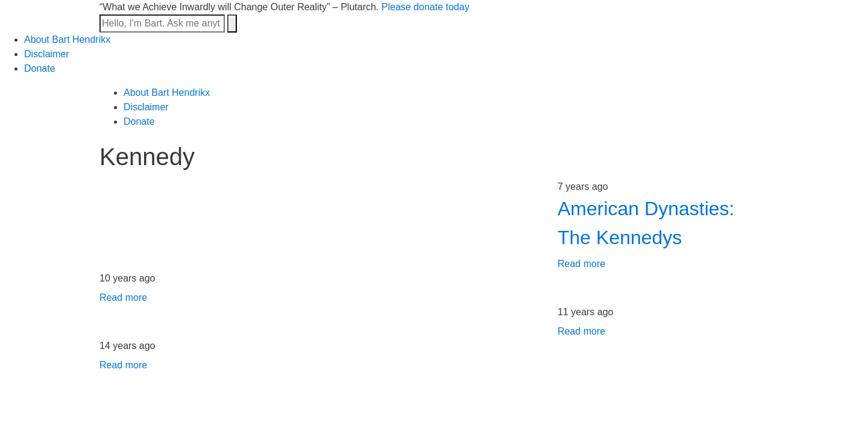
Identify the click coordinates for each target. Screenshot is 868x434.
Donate (40, 68)
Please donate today (426, 7)
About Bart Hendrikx (67, 39)
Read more (581, 264)
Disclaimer (47, 54)
